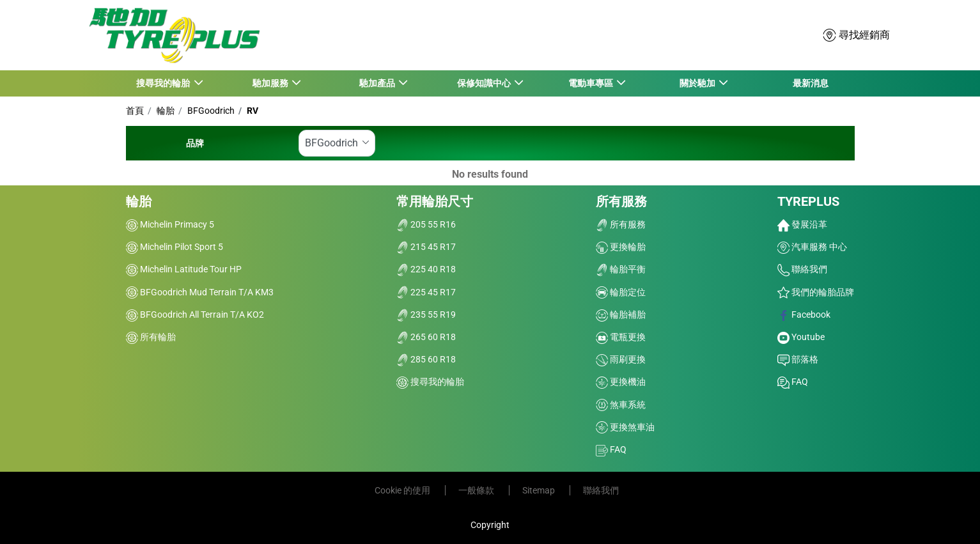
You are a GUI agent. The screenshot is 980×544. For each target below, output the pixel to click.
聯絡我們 (802, 269)
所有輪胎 (151, 337)
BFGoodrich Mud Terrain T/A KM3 (200, 292)
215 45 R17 (426, 247)
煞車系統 (621, 405)
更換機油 (621, 382)
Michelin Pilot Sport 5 (175, 247)
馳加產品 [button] (377, 83)
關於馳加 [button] (698, 83)
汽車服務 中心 (812, 247)
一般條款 (477, 490)
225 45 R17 (426, 292)
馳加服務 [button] (271, 83)
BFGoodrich (210, 111)
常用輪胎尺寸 (435, 201)
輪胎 (165, 111)
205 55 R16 (426, 224)
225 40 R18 (426, 269)
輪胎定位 (621, 292)
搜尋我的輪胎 (430, 382)
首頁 (135, 111)
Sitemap (540, 490)
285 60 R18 (426, 359)
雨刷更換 (621, 359)
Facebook (804, 315)
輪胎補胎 (621, 315)
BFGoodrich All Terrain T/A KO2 (195, 315)
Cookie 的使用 (403, 490)
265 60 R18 (426, 337)
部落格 (798, 359)
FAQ (611, 449)
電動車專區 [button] (591, 83)
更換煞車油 (625, 427)
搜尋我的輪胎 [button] (164, 83)
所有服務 (621, 201)
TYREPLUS (808, 201)
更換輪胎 (621, 247)
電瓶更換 (621, 337)
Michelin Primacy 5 (170, 224)
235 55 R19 (426, 315)
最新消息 (811, 83)
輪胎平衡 (621, 269)
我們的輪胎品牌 (816, 292)
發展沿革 (802, 224)
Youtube (801, 337)
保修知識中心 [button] (484, 83)
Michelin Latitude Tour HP (184, 269)
